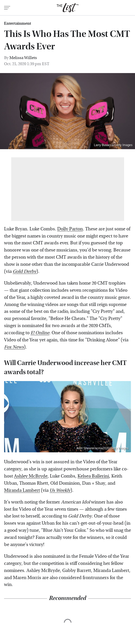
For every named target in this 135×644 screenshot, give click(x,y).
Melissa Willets (23, 58)
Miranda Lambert (22, 490)
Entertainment (18, 23)
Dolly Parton (70, 229)
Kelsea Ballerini (93, 476)
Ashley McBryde (31, 476)
